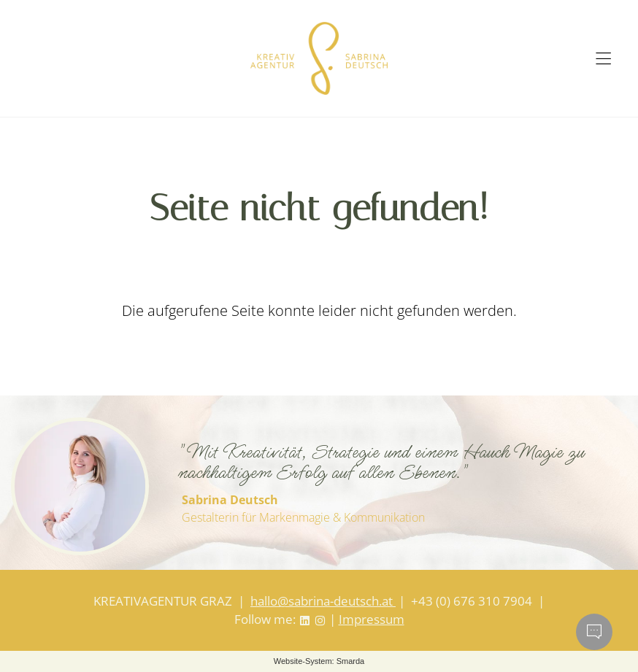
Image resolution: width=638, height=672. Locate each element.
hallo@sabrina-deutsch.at (323, 601)
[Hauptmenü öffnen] (603, 59)
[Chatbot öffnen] (594, 632)
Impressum (372, 619)
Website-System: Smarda (319, 661)
